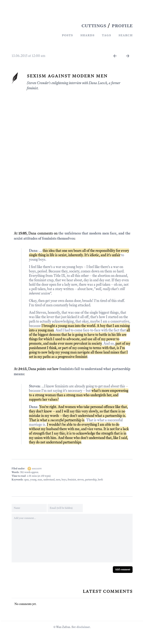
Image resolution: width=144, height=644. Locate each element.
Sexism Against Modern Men (67, 76)
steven (80, 480)
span (26, 480)
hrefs (100, 480)
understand (49, 480)
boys (64, 480)
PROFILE (122, 25)
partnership (91, 480)
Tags (106, 35)
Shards (87, 35)
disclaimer (83, 627)
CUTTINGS (94, 25)
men (58, 480)
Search (125, 35)
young (33, 480)
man (40, 480)
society (37, 469)
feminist (72, 480)
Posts (67, 35)
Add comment (123, 569)
